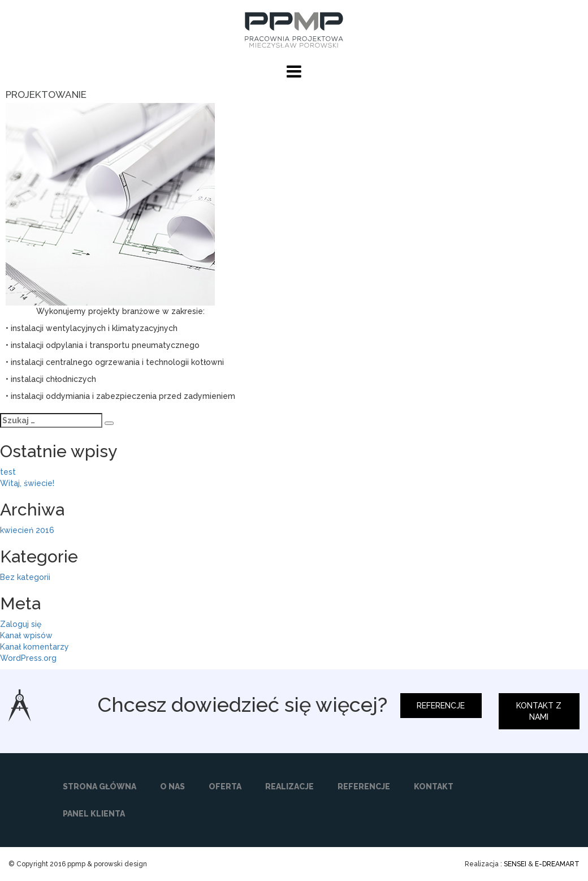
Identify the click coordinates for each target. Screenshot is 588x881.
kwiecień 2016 (27, 530)
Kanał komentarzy (34, 647)
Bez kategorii (25, 577)
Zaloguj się (21, 624)
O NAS (172, 787)
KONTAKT (434, 787)
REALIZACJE (289, 787)
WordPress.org (28, 658)
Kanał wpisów (26, 635)
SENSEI (515, 864)
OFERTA (225, 787)
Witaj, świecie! (27, 483)
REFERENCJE (441, 706)
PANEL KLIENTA (94, 814)
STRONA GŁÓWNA (100, 787)
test (8, 472)
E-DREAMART (557, 864)
